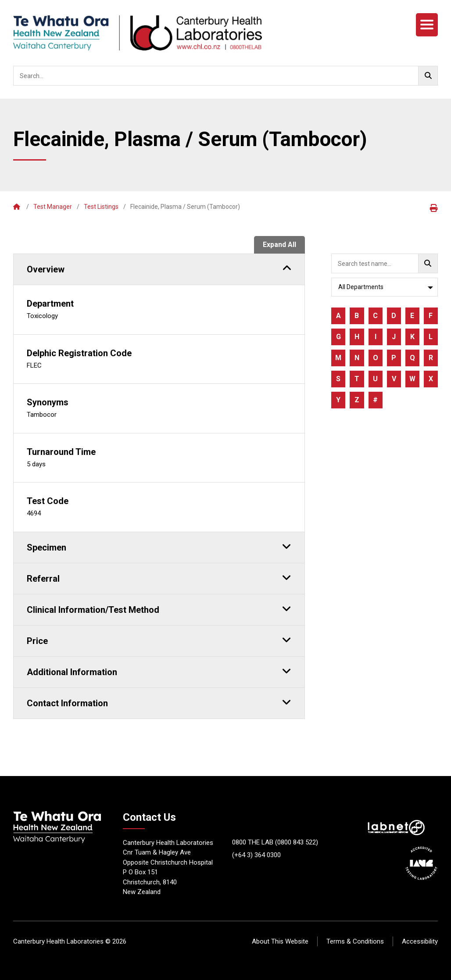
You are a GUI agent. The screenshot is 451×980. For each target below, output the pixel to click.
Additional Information (159, 671)
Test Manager (53, 207)
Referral (159, 577)
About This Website (280, 941)
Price (159, 640)
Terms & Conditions (355, 941)
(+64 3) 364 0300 (256, 855)
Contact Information (159, 702)
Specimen (159, 546)
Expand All (279, 245)
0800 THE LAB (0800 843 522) (275, 842)
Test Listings (101, 207)
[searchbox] (225, 76)
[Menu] (427, 25)
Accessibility (420, 941)
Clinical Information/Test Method (159, 608)
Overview (159, 268)
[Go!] (428, 76)
